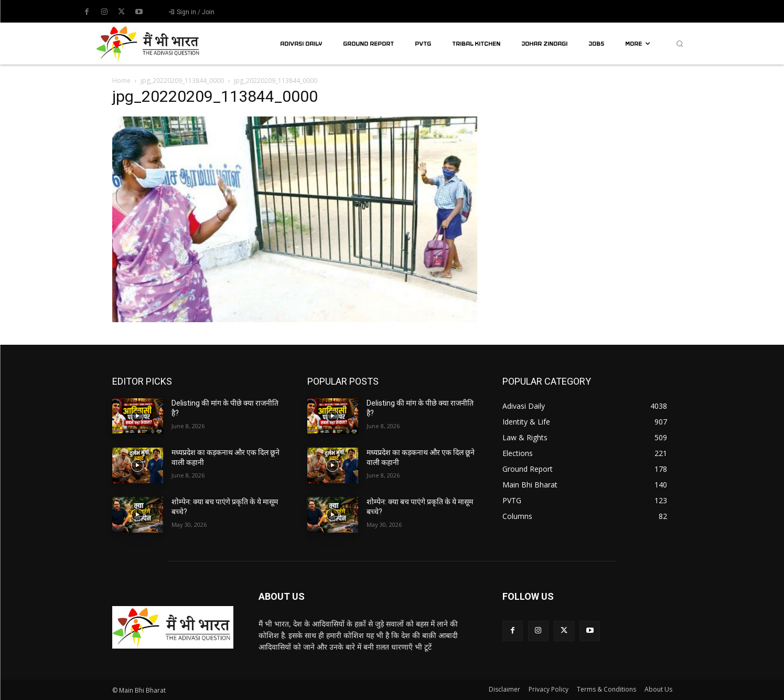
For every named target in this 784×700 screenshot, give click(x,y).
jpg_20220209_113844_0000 (182, 81)
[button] (680, 44)
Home (121, 81)
